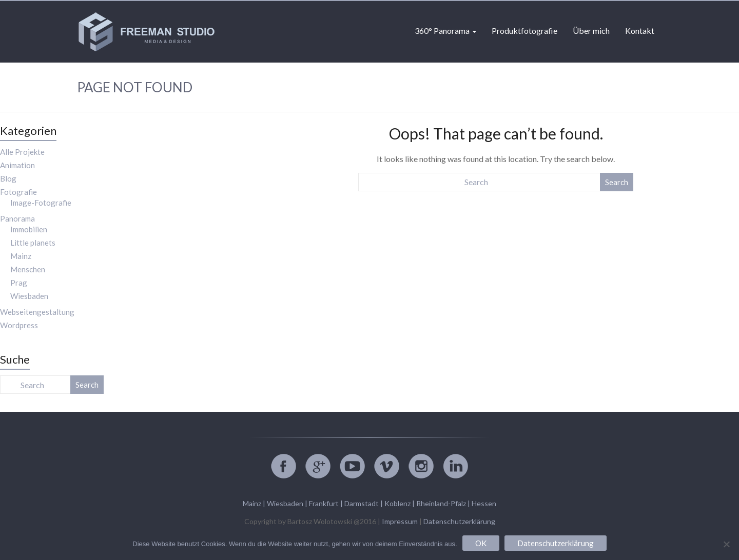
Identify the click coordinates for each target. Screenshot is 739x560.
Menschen (28, 269)
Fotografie (18, 192)
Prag (19, 283)
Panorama (17, 218)
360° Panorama (442, 31)
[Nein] (726, 544)
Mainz (21, 256)
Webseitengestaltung (37, 312)
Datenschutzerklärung (459, 521)
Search (617, 182)
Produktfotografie (524, 31)
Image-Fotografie (41, 203)
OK (481, 543)
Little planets (33, 243)
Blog (8, 178)
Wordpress (19, 325)
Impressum (400, 521)
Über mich (591, 31)
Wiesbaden (29, 296)
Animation (17, 165)
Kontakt (640, 31)
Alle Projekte (22, 152)
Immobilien (29, 229)
